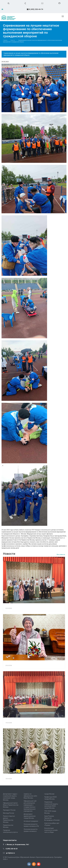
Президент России (9, 810)
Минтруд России (9, 813)
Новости (13, 40)
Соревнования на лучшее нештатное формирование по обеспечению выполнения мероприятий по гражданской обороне (31, 54)
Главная (5, 40)
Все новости (61, 555)
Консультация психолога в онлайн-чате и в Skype (51, 830)
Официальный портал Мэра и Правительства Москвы (11, 805)
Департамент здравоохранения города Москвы (30, 816)
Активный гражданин (31, 821)
